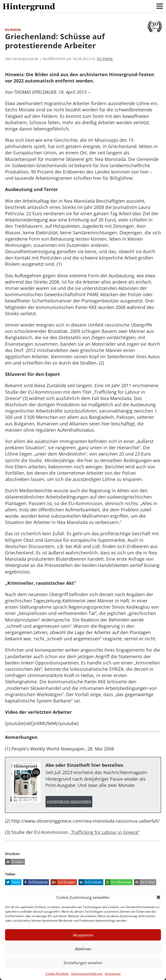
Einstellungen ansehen (83, 963)
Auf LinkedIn (90, 882)
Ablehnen (83, 949)
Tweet (13, 882)
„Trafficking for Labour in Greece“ (105, 832)
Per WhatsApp (118, 882)
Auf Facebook (35, 882)
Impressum (113, 974)
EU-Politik (105, 59)
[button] (158, 897)
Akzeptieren (83, 935)
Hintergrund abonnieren (69, 802)
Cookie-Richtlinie (57, 974)
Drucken (14, 862)
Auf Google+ (63, 882)
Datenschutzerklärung (87, 974)
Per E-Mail (144, 882)
